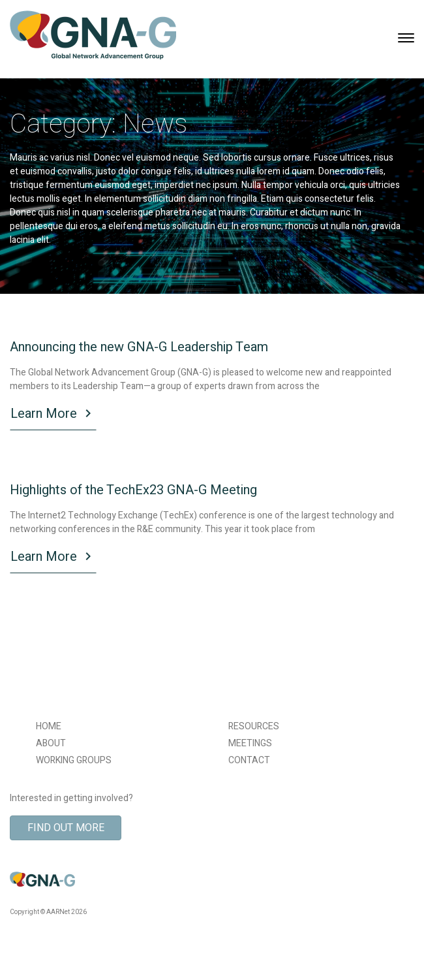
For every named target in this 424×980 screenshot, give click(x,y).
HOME (49, 726)
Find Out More (66, 828)
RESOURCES (254, 726)
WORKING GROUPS (74, 760)
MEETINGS (250, 743)
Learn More (53, 415)
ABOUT (51, 743)
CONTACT (249, 760)
